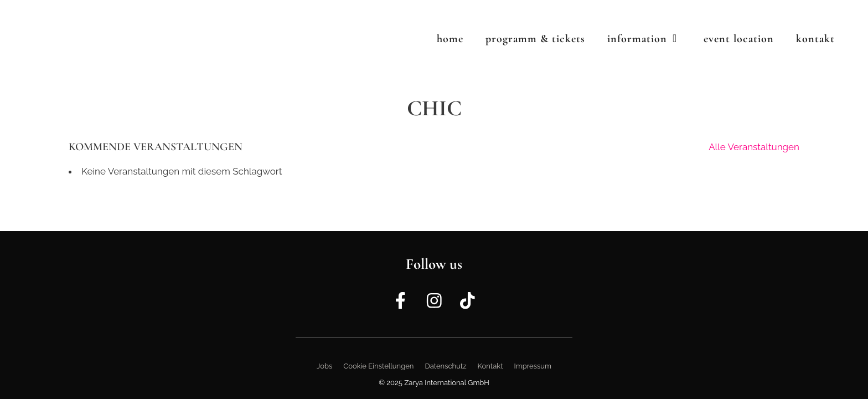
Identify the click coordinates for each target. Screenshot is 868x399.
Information (650, 39)
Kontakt (815, 39)
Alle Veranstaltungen (754, 147)
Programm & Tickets (535, 39)
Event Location (739, 39)
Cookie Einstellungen (378, 366)
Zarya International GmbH (447, 383)
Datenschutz (445, 366)
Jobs (324, 366)
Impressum (533, 366)
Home (450, 39)
